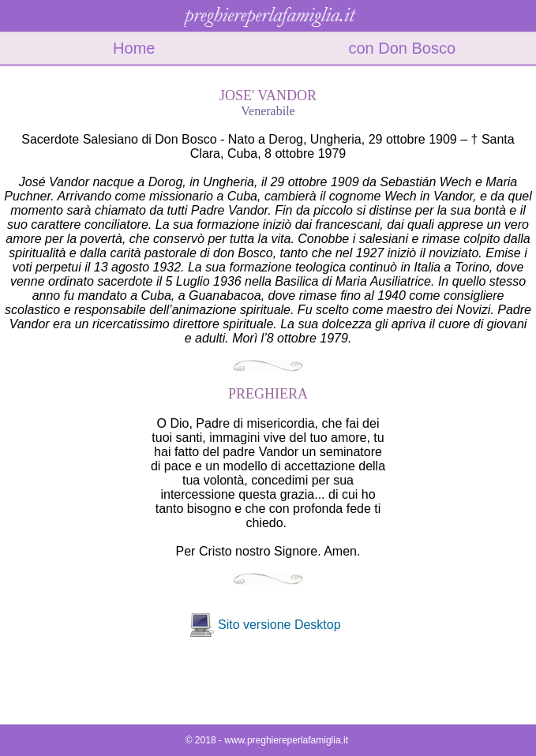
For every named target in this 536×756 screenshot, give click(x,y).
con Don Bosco (402, 48)
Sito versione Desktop (279, 625)
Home (134, 48)
